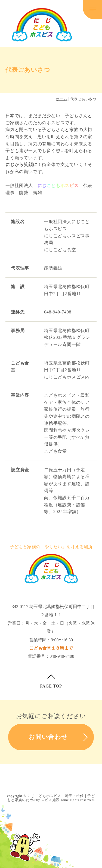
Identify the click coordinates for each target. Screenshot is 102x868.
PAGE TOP (51, 686)
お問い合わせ (48, 737)
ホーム (62, 99)
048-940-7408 (62, 656)
